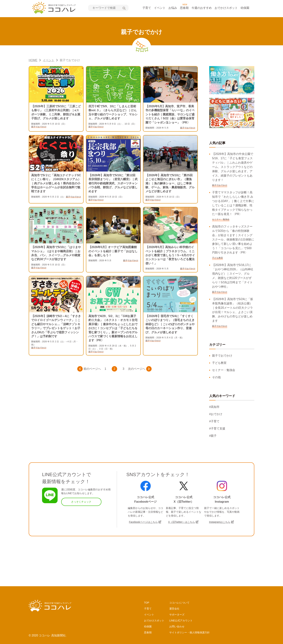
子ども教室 (219, 363)
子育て (147, 8)
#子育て (214, 421)
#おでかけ (216, 414)
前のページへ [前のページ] (89, 369)
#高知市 (214, 407)
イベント (160, 8)
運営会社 (174, 609)
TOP (147, 603)
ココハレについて (179, 603)
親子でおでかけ (222, 356)
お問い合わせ (177, 626)
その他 (216, 377)
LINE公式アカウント (181, 621)
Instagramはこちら (220, 522)
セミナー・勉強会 (224, 370)
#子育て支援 (217, 429)
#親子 (213, 436)
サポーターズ (177, 615)
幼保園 (245, 8)
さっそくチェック (81, 502)
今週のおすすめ (202, 8)
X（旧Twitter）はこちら (181, 522)
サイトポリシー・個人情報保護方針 (190, 632)
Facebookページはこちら (143, 522)
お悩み (173, 8)
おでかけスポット (226, 8)
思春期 (184, 8)
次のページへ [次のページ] (140, 369)
